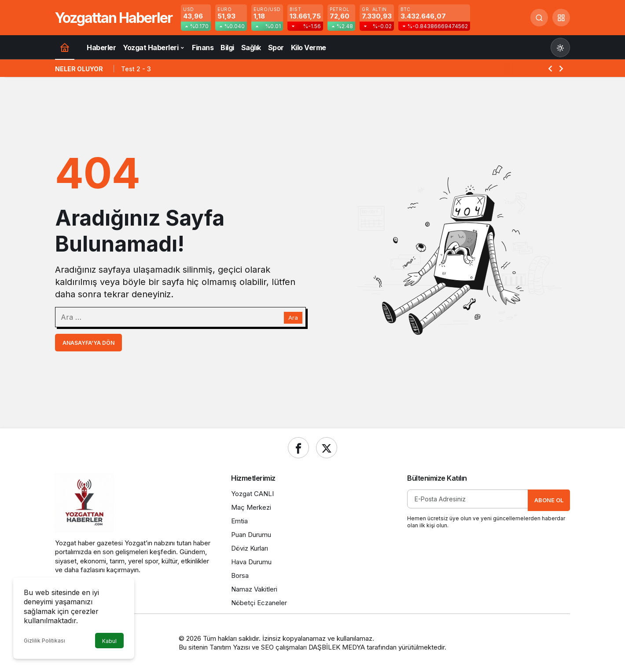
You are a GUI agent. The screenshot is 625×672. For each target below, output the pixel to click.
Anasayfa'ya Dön (88, 343)
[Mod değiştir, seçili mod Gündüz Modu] (560, 47)
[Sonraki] (561, 68)
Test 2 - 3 (136, 69)
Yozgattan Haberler (114, 18)
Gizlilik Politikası (44, 641)
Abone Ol (549, 500)
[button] (561, 18)
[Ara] (539, 18)
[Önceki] (550, 68)
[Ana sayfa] (65, 47)
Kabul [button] (109, 641)
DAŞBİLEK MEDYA (337, 647)
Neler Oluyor (79, 69)
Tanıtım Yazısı (230, 647)
